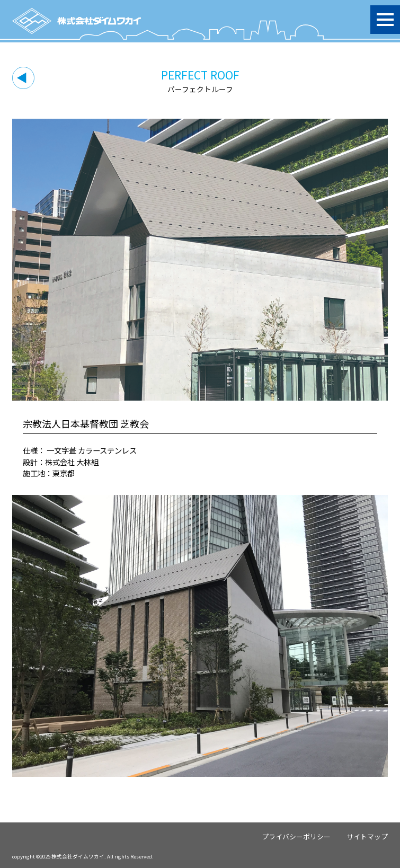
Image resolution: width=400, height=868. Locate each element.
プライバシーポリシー (296, 836)
